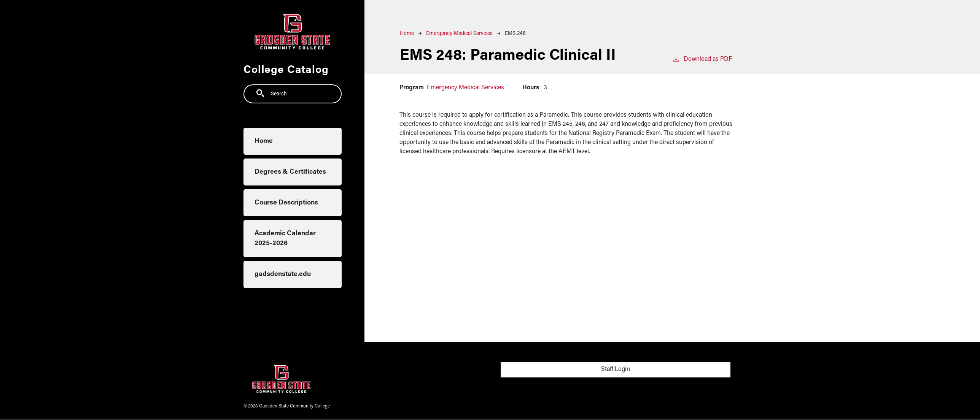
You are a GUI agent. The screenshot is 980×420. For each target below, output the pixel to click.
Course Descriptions (286, 203)
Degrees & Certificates (290, 172)
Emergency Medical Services (459, 34)
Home (264, 141)
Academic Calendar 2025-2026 (285, 239)
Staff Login (616, 369)
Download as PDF (702, 59)
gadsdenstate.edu (283, 274)
